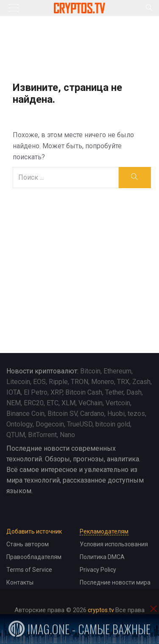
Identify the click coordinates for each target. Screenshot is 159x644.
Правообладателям (34, 557)
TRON (79, 382)
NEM (14, 403)
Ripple (58, 382)
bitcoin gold (113, 424)
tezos (136, 414)
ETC (53, 403)
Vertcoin (118, 403)
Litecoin (18, 382)
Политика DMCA (102, 557)
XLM (68, 403)
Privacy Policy (98, 570)
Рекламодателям (104, 531)
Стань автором (28, 544)
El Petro (36, 392)
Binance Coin (25, 414)
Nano (67, 435)
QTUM (16, 435)
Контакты (20, 582)
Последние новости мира (115, 582)
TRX (123, 382)
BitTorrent (42, 435)
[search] (135, 178)
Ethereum (117, 371)
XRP (56, 392)
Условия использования (114, 544)
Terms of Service (29, 570)
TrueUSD (80, 424)
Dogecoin (50, 424)
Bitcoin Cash (84, 392)
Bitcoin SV (62, 414)
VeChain (91, 403)
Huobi (116, 414)
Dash (134, 392)
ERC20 (34, 403)
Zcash (141, 382)
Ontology (20, 424)
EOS (39, 382)
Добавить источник (34, 531)
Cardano (92, 414)
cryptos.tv (101, 610)
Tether (114, 392)
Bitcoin (90, 371)
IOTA (14, 392)
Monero (103, 382)
